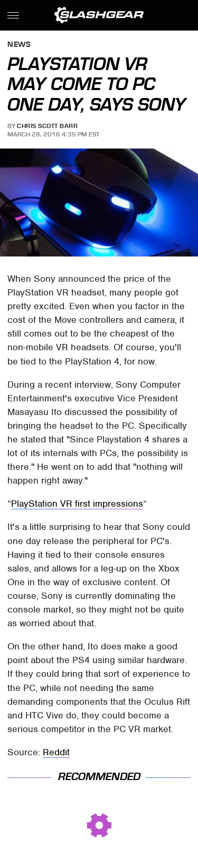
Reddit (56, 752)
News (19, 45)
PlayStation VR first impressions (77, 504)
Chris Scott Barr (47, 126)
